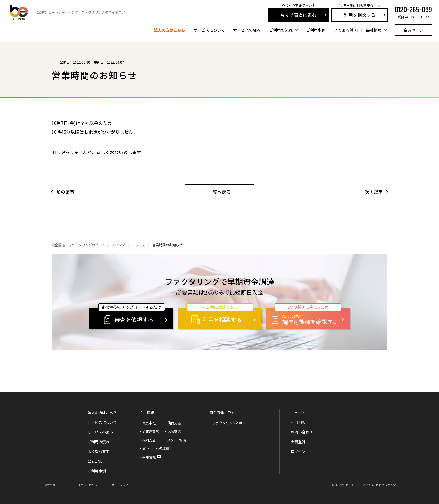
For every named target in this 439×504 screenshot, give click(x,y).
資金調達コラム (222, 413)
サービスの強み (247, 30)
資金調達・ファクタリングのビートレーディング (88, 245)
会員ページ (414, 30)
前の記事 (65, 192)
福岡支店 (149, 440)
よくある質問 (346, 30)
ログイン (298, 451)
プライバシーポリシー (86, 485)
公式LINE (95, 461)
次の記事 (374, 192)
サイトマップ (120, 485)
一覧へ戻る (219, 192)
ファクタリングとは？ (229, 423)
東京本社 (149, 423)
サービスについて (209, 30)
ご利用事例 (316, 30)
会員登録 (298, 442)
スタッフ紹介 (177, 440)
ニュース (139, 245)
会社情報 (147, 413)
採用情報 (149, 457)
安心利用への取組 (156, 448)
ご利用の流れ (99, 442)
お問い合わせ (302, 432)
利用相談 (298, 422)
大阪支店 (174, 431)
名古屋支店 (151, 431)
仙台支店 (174, 423)
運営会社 (50, 485)
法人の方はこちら (169, 30)
